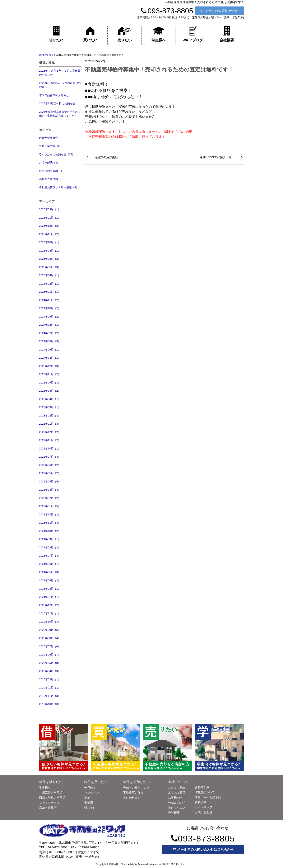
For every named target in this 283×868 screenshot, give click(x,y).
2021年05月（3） (50, 572)
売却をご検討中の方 (136, 788)
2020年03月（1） (50, 679)
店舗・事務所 (48, 808)
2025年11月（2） (50, 234)
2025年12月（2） (50, 226)
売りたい (125, 34)
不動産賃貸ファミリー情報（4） (59, 187)
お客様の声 (175, 798)
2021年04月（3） (50, 580)
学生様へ (159, 34)
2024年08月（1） (50, 325)
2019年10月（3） (50, 704)
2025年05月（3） (50, 267)
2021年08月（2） (50, 547)
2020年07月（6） (50, 646)
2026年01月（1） (50, 218)
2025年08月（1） (50, 251)
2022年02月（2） (50, 498)
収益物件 (90, 808)
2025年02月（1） (50, 284)
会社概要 (227, 34)
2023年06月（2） (50, 391)
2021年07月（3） (50, 556)
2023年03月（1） (50, 407)
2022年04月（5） (50, 481)
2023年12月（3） (50, 366)
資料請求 (201, 802)
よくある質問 (177, 793)
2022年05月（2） (50, 473)
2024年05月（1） (50, 350)
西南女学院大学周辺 (52, 798)
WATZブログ (193, 34)
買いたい (90, 34)
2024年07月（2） (50, 333)
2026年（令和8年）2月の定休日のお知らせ (60, 85)
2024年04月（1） (50, 358)
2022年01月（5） (50, 506)
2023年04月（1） (50, 399)
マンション (92, 793)
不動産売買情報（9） (52, 179)
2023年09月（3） (50, 383)
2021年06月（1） (50, 564)
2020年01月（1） (50, 688)
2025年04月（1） (50, 275)
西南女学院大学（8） (52, 138)
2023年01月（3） (50, 424)
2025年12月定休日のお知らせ (57, 103)
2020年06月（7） (50, 655)
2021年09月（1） (50, 539)
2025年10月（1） (50, 242)
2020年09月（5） (50, 630)
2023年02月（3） (50, 416)
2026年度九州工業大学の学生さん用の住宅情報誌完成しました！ (60, 114)
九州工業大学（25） (51, 146)
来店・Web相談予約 (208, 797)
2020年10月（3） (50, 622)
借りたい (56, 34)
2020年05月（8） (50, 663)
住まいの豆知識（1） (52, 171)
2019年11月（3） (50, 696)
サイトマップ (204, 807)
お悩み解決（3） (49, 163)
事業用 (89, 803)
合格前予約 (202, 787)
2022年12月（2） (50, 432)
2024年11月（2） (50, 300)
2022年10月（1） (50, 449)
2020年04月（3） (50, 671)
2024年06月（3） (50, 341)
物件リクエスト (178, 808)
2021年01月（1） (50, 597)
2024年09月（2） (50, 317)
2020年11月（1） (50, 613)
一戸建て (90, 788)
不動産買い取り (133, 793)
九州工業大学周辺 (51, 793)
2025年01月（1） (50, 292)
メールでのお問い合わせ (220, 11)
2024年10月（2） (50, 308)
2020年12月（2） (50, 605)
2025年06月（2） (50, 259)
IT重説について (205, 792)
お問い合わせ (204, 812)
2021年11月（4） (50, 523)
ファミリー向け (49, 803)
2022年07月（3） (50, 457)
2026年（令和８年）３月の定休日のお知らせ (60, 73)
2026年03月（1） (50, 209)
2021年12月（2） (50, 514)
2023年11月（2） (50, 374)
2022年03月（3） (50, 490)
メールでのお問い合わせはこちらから (203, 850)
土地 (87, 798)
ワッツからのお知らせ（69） (57, 154)
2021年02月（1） (50, 589)
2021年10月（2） (50, 531)
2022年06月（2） (50, 465)
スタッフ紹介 (177, 788)
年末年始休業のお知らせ (54, 95)
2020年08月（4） (50, 638)
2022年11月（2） (50, 440)
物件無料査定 (132, 798)
